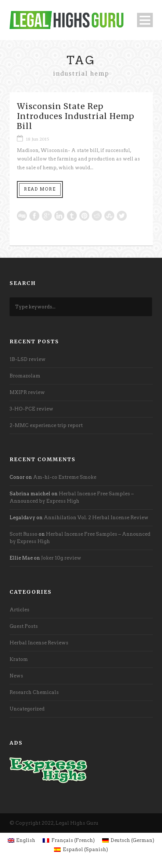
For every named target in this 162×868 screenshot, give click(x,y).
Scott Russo (24, 534)
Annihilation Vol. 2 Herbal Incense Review (96, 518)
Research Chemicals (34, 692)
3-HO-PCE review (31, 409)
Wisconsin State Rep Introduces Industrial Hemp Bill (76, 116)
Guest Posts (24, 626)
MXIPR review (27, 392)
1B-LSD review (28, 359)
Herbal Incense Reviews (39, 643)
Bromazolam (25, 376)
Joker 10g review (61, 558)
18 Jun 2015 (38, 139)
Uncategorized (27, 709)
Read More (40, 189)
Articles (19, 610)
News (16, 676)
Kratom (19, 659)
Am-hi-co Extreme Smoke (65, 477)
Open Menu (145, 20)
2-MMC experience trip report (46, 425)
